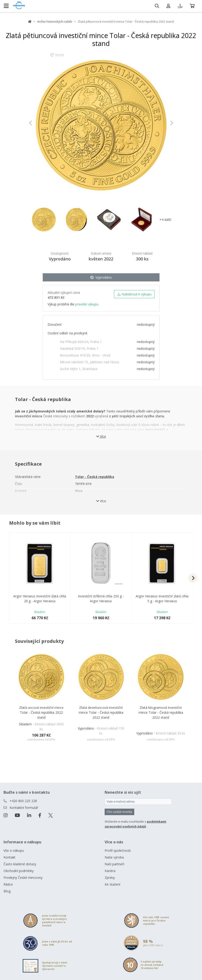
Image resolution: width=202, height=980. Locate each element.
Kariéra (110, 871)
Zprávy (110, 878)
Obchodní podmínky (19, 871)
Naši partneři (114, 864)
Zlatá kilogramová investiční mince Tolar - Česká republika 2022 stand (161, 712)
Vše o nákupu (14, 850)
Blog (7, 891)
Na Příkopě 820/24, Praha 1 (81, 342)
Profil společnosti (118, 850)
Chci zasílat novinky (119, 812)
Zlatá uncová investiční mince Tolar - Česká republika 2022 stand (41, 712)
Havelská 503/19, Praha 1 (79, 348)
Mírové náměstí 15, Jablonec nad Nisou (89, 362)
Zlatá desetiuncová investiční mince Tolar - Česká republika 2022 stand (101, 712)
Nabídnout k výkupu (134, 294)
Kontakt (9, 857)
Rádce (8, 884)
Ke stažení (112, 884)
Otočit (57, 57)
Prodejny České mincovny (23, 878)
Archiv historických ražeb (55, 21)
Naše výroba (114, 857)
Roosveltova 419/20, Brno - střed (85, 355)
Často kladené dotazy (20, 864)
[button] (40, 123)
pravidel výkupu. (87, 304)
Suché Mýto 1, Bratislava (79, 369)
